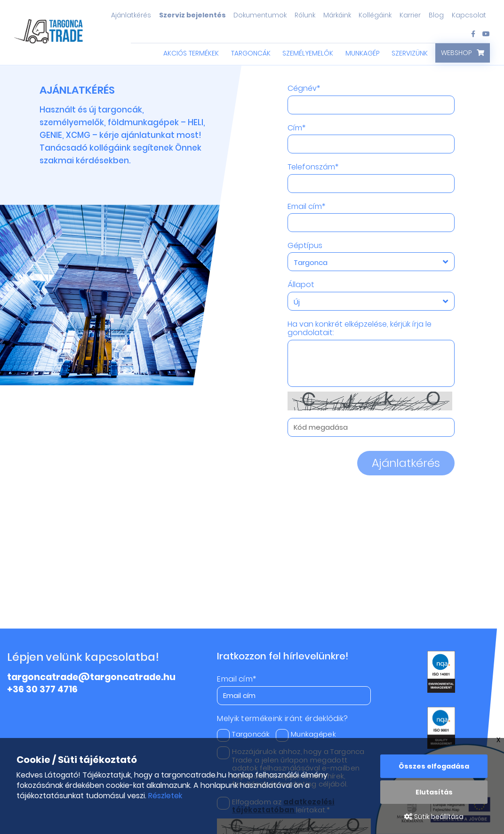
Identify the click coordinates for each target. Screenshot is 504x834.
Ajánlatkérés (131, 15)
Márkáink (337, 15)
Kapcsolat (469, 15)
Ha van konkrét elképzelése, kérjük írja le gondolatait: (360, 329)
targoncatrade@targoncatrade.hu (91, 677)
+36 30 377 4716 (42, 689)
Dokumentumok (260, 15)
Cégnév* (304, 88)
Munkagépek (306, 734)
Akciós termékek (191, 53)
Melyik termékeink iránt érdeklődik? (282, 719)
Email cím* (306, 207)
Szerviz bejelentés (192, 15)
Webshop (456, 53)
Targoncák (251, 53)
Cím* (296, 128)
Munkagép (363, 53)
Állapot (301, 285)
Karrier (410, 15)
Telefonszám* (313, 167)
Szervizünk (410, 53)
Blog (436, 15)
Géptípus (305, 246)
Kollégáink (375, 15)
